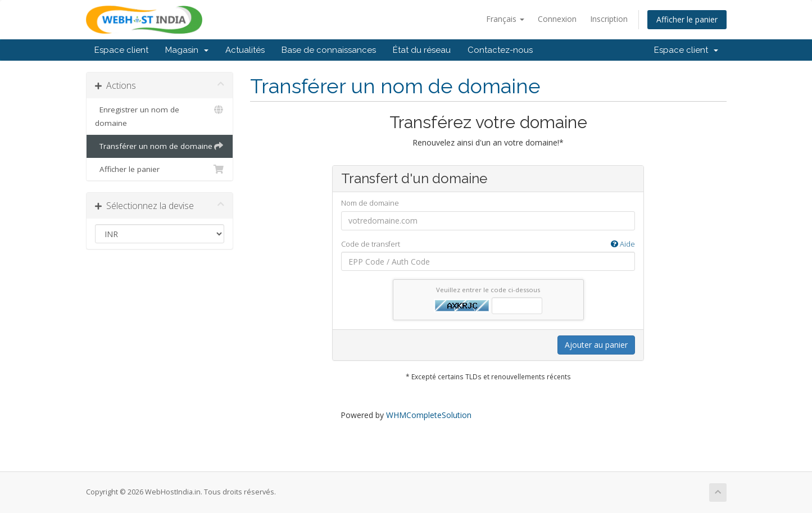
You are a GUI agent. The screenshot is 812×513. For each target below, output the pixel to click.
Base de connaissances (329, 50)
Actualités (245, 50)
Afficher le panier (687, 19)
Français (505, 19)
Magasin (187, 50)
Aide (623, 244)
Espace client (121, 50)
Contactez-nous (500, 50)
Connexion (557, 19)
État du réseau (422, 50)
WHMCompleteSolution (429, 415)
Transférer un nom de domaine (160, 146)
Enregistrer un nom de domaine (160, 115)
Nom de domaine (370, 203)
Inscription (609, 19)
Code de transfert (488, 244)
